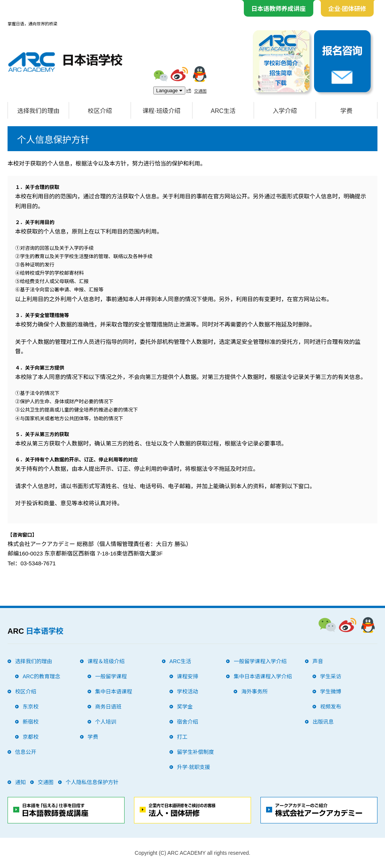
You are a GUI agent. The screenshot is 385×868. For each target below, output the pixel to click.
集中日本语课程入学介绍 (263, 676)
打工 (182, 737)
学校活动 (188, 692)
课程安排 (188, 676)
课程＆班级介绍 (106, 661)
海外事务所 (254, 692)
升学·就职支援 (194, 767)
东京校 (31, 707)
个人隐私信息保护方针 (92, 782)
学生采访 (331, 676)
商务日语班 (108, 707)
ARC (35, 631)
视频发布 (331, 707)
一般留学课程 (111, 676)
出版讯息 (323, 722)
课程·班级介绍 (162, 111)
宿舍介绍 (188, 722)
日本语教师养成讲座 (279, 9)
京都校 (31, 737)
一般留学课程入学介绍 (260, 661)
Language (169, 91)
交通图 (200, 91)
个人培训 (106, 722)
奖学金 (185, 707)
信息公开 (26, 752)
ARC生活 (223, 111)
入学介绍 (285, 111)
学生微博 (331, 692)
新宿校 (31, 722)
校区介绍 (100, 111)
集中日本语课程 (114, 692)
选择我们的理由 (38, 111)
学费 (346, 111)
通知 (20, 782)
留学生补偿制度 (196, 752)
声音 (318, 661)
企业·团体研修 (347, 9)
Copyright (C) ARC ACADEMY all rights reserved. (192, 853)
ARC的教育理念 (42, 676)
